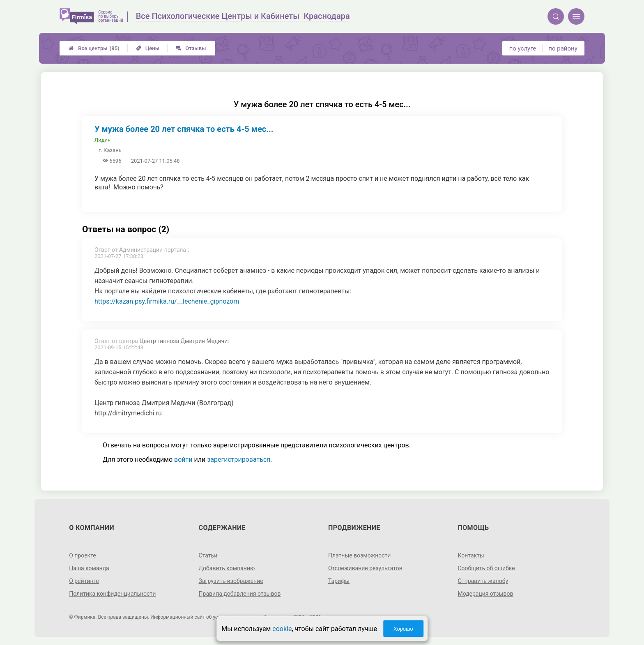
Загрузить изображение (231, 581)
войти (183, 460)
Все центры (94, 48)
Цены (148, 48)
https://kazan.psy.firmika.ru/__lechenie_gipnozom (167, 301)
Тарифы (339, 581)
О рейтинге (84, 581)
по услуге (523, 48)
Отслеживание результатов (365, 568)
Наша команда (89, 568)
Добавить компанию (227, 568)
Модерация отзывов (485, 594)
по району (563, 48)
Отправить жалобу (483, 581)
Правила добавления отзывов (240, 594)
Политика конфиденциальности (112, 594)
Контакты (471, 555)
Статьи (208, 555)
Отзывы (191, 48)
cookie (282, 629)
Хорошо (403, 629)
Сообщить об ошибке (486, 568)
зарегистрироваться (239, 460)
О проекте (83, 555)
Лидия (102, 140)
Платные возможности (359, 555)
